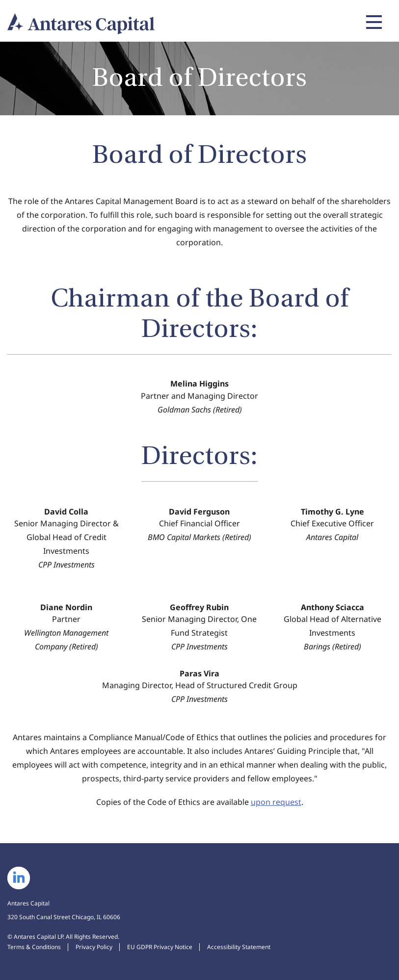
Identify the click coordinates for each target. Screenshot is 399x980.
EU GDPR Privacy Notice (160, 947)
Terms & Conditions (34, 947)
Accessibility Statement (239, 947)
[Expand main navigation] (372, 22)
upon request (276, 802)
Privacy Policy (94, 947)
